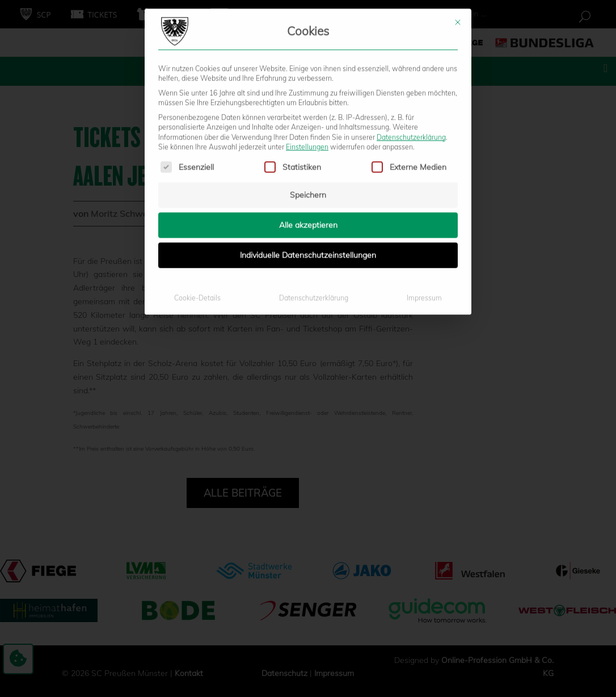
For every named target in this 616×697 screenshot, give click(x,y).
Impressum (424, 194)
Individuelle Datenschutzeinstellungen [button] (308, 151)
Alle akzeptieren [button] (308, 121)
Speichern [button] (308, 91)
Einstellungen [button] (307, 43)
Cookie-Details (197, 194)
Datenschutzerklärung (411, 33)
